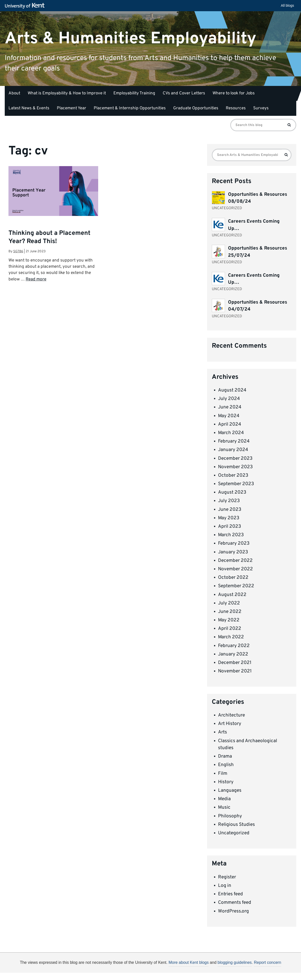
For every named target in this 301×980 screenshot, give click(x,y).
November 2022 (235, 569)
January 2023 (233, 552)
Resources (236, 108)
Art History (230, 724)
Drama (225, 756)
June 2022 (230, 612)
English (226, 765)
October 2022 (233, 578)
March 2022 (231, 637)
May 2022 (229, 620)
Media (224, 799)
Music (224, 807)
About (14, 93)
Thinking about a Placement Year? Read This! (49, 237)
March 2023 (231, 535)
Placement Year (72, 108)
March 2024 (231, 433)
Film (223, 774)
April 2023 (229, 526)
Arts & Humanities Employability (131, 38)
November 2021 (235, 671)
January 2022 (233, 654)
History (226, 782)
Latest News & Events (29, 108)
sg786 (18, 251)
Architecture (231, 715)
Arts (223, 732)
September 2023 (236, 484)
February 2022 (234, 646)
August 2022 (232, 595)
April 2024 (230, 424)
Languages (230, 790)
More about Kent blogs (188, 962)
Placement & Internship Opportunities (130, 108)
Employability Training (134, 93)
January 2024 (233, 450)
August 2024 (232, 390)
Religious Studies (236, 825)
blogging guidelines (235, 962)
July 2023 (229, 501)
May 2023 (229, 518)
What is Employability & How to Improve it (67, 93)
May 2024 (229, 416)
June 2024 (230, 407)
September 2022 (236, 586)
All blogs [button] (287, 5)
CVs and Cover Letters (184, 93)
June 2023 (230, 510)
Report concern (267, 962)
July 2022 (229, 603)
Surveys (261, 108)
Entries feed (230, 894)
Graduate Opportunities (196, 108)
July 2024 (229, 399)
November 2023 (235, 467)
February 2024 (234, 441)
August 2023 (232, 492)
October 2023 (233, 475)
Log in (225, 886)
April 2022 (230, 629)
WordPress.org (233, 911)
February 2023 (234, 543)
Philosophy (230, 816)
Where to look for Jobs (234, 93)
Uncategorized (234, 833)
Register (227, 877)
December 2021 (235, 663)
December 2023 (235, 458)
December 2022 (235, 561)
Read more (36, 279)
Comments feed (235, 903)
